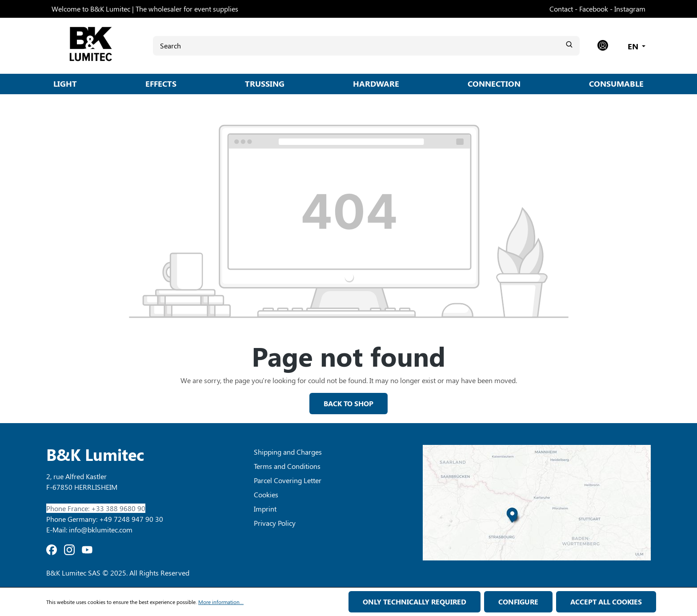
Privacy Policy (275, 523)
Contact (561, 9)
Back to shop (348, 403)
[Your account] (603, 46)
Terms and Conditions (287, 466)
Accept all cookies (606, 602)
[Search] (366, 46)
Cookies (266, 494)
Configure (518, 602)
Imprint (265, 509)
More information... (221, 602)
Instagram (630, 9)
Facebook (594, 9)
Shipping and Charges (288, 452)
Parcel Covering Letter (288, 480)
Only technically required (415, 602)
